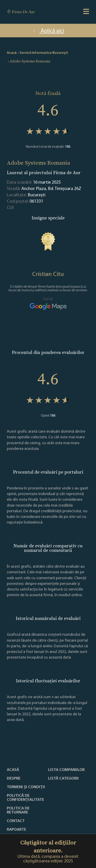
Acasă (13, 770)
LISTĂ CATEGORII (63, 779)
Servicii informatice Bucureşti (44, 53)
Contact (16, 821)
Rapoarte (16, 830)
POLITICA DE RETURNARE (18, 811)
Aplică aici (48, 31)
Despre (14, 779)
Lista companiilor (66, 770)
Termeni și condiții (26, 787)
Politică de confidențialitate (25, 798)
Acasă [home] (12, 53)
